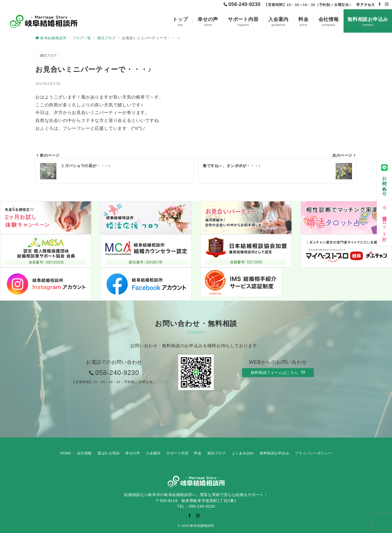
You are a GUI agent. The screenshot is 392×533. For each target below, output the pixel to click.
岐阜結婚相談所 (202, 526)
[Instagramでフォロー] (387, 4)
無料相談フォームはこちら (278, 372)
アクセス (365, 5)
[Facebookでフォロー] (380, 4)
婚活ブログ (48, 55)
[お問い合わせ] (384, 179)
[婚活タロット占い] (384, 222)
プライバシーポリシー (313, 453)
